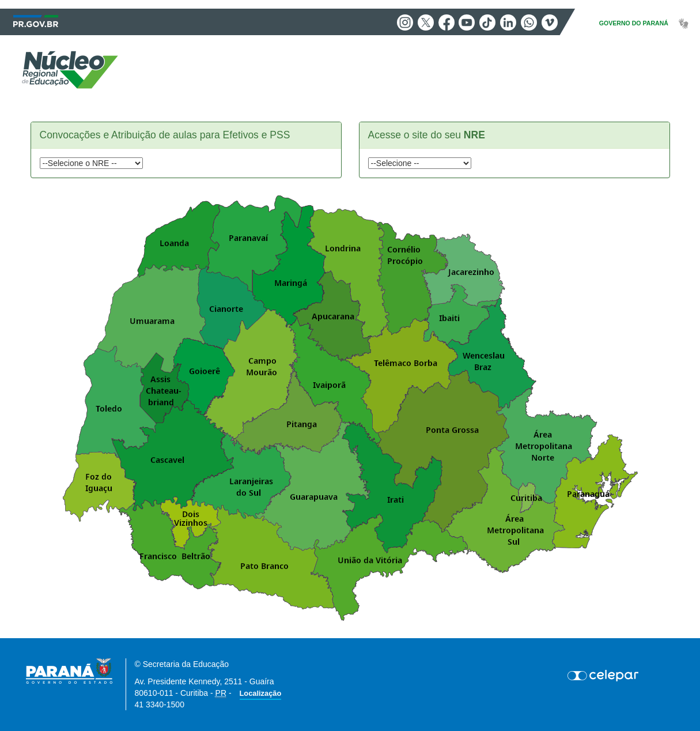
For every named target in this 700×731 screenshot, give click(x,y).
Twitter (426, 22)
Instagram (405, 22)
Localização (261, 693)
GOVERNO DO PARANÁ (634, 23)
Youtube (467, 22)
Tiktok (487, 22)
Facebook (447, 22)
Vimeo (550, 22)
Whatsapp (529, 22)
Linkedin (508, 22)
